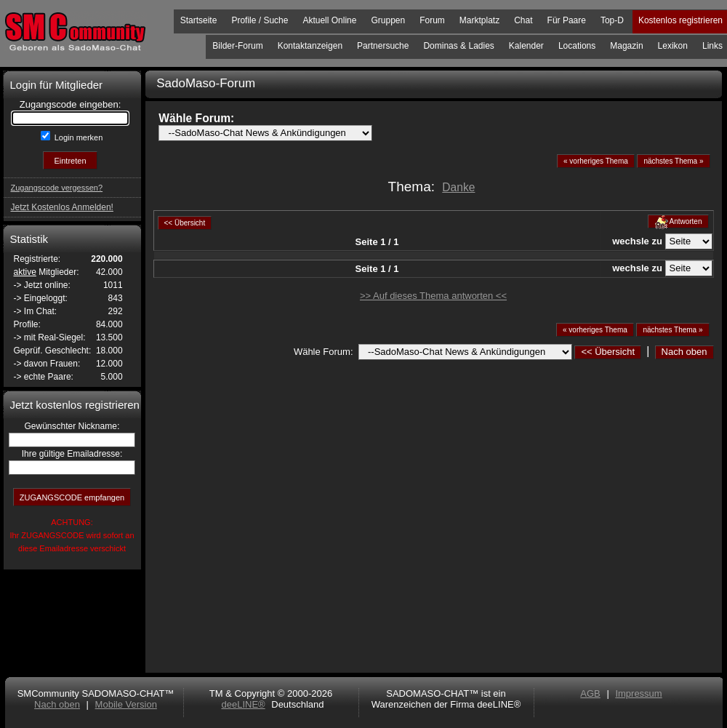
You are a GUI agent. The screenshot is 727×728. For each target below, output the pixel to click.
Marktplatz (479, 20)
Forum (432, 20)
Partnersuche (383, 46)
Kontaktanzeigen (310, 46)
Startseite (199, 20)
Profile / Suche (260, 20)
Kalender (526, 46)
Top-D (612, 20)
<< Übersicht (608, 352)
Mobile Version (126, 704)
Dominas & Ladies (458, 46)
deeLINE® (243, 704)
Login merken (78, 137)
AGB (590, 693)
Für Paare (567, 20)
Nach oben (684, 352)
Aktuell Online (329, 20)
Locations (577, 46)
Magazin (626, 46)
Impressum (638, 693)
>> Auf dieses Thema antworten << (433, 296)
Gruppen (388, 20)
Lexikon (673, 46)
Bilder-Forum (237, 46)
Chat (523, 20)
